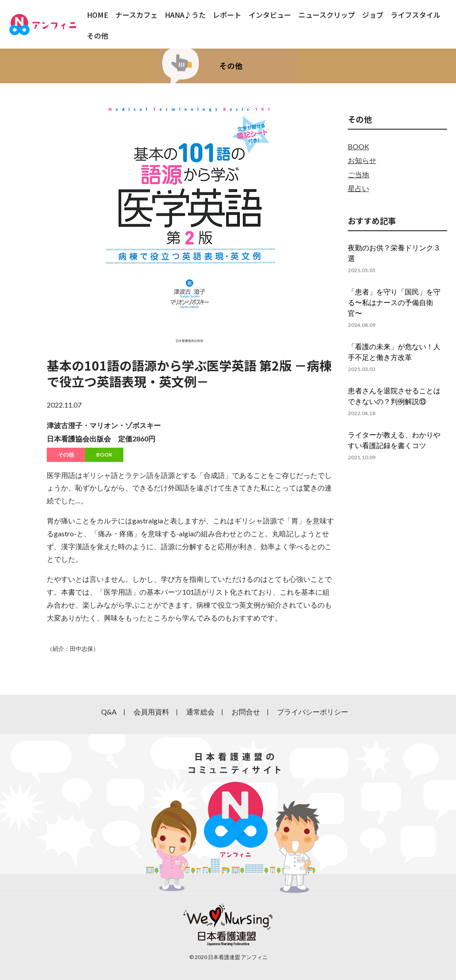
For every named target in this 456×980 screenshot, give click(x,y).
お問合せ (246, 712)
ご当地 (358, 174)
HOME (98, 15)
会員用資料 (151, 712)
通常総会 (200, 712)
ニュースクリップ (327, 15)
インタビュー (270, 15)
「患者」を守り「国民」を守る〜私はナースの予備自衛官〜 (394, 302)
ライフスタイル (415, 15)
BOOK (104, 455)
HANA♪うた (185, 15)
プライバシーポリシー (313, 712)
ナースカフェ (136, 15)
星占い (358, 188)
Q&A (109, 712)
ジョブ (373, 15)
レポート (227, 15)
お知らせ (362, 160)
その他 (98, 36)
